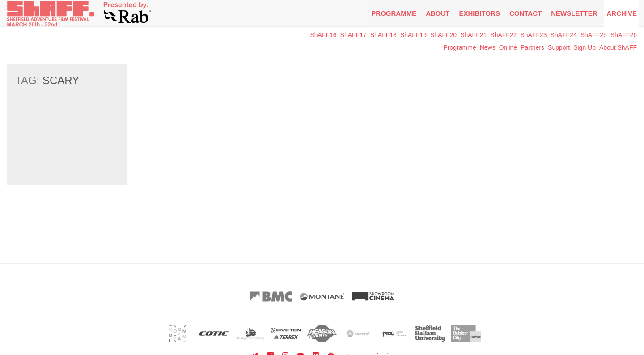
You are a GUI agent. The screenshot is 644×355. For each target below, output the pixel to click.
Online (508, 47)
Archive (622, 13)
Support (559, 47)
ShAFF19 (413, 35)
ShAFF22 (503, 35)
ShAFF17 (354, 35)
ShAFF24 (564, 35)
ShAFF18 (383, 35)
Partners (532, 47)
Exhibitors (480, 13)
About (438, 13)
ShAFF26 (624, 35)
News (488, 47)
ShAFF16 (323, 35)
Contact (525, 13)
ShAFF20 (443, 35)
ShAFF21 (473, 35)
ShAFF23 (533, 35)
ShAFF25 (594, 35)
